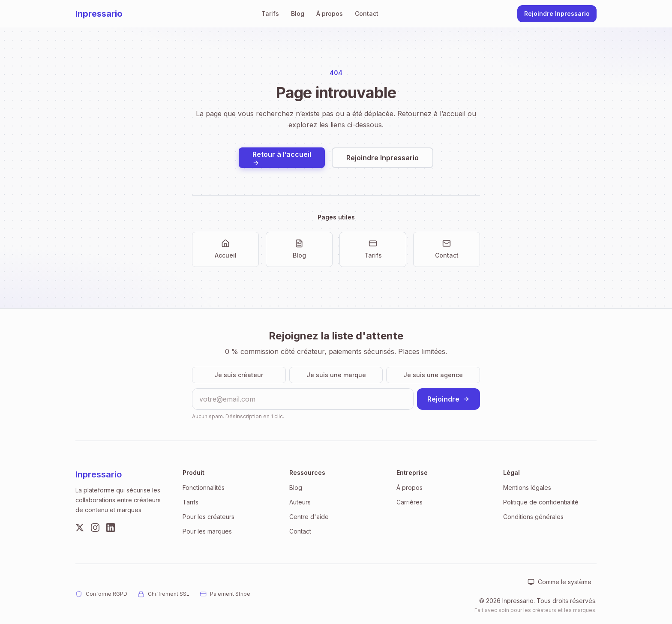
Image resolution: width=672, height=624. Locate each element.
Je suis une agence (433, 375)
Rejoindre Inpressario (557, 13)
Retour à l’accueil (282, 158)
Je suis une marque (336, 375)
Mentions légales (527, 487)
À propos (330, 13)
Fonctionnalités (204, 487)
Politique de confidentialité (541, 502)
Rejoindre (448, 399)
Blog (298, 13)
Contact (367, 13)
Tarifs (270, 13)
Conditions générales (533, 517)
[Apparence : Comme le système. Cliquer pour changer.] (559, 582)
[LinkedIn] (111, 528)
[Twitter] (80, 528)
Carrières (409, 502)
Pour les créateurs (208, 517)
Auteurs (300, 502)
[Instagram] (95, 528)
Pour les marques (207, 531)
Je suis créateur (239, 375)
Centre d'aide (309, 517)
